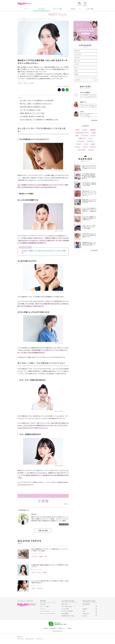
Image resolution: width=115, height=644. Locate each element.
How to (20, 83)
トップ (26, 9)
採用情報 (69, 628)
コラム (76, 71)
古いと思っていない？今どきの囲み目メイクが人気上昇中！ (37, 100)
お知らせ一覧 (65, 604)
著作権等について (62, 628)
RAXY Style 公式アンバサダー (82, 133)
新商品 (41, 556)
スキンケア (77, 51)
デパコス (77, 147)
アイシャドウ (34, 556)
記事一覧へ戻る (43, 530)
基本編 (94, 133)
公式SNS (73, 9)
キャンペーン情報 (57, 9)
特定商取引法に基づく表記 (68, 616)
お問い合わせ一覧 (30, 639)
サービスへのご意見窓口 (67, 611)
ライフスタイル (82, 150)
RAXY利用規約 (65, 614)
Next (66, 504)
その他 (76, 74)
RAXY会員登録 (86, 604)
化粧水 (93, 144)
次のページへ (43, 496)
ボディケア (77, 61)
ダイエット (93, 147)
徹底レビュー (82, 138)
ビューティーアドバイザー (46, 614)
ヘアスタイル (81, 141)
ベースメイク (78, 54)
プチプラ (78, 144)
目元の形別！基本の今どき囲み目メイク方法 (33, 107)
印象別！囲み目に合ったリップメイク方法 (32, 113)
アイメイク (24, 81)
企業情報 (46, 628)
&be (46, 556)
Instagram (85, 609)
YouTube (85, 616)
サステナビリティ (40, 639)
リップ (90, 138)
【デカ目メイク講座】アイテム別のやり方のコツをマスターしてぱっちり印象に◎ (43, 252)
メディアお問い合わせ (67, 606)
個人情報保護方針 (53, 628)
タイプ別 (31, 83)
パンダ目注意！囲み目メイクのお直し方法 (32, 116)
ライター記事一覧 (64, 524)
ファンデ (85, 147)
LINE (84, 611)
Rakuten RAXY (25, 4)
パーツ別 (86, 144)
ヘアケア (77, 64)
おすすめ (85, 130)
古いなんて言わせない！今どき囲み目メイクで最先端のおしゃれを (39, 120)
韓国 (77, 135)
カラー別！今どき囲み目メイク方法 (30, 110)
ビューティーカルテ (45, 611)
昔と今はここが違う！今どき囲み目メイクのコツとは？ (36, 104)
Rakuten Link (86, 614)
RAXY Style (41, 9)
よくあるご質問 (89, 9)
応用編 (45, 572)
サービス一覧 (20, 639)
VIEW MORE (94, 120)
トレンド (25, 83)
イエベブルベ (40, 588)
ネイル (76, 68)
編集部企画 (93, 130)
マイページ (43, 609)
